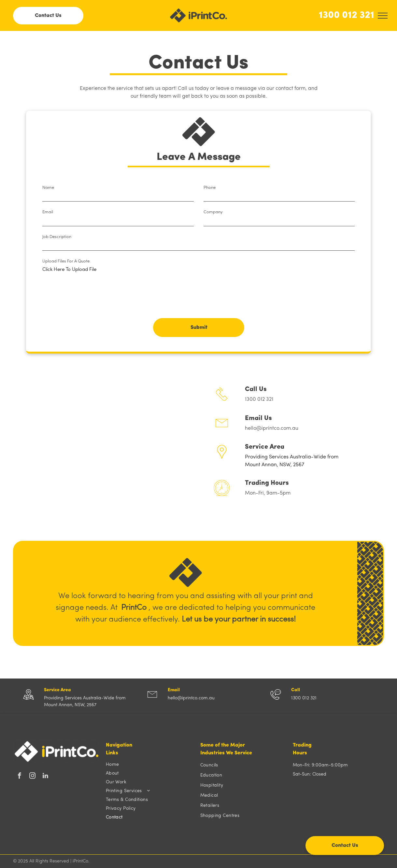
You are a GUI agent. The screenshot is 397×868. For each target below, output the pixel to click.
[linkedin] (45, 777)
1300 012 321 (347, 15)
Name (48, 188)
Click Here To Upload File (69, 270)
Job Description (57, 237)
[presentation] (92, 299)
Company (213, 212)
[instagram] (32, 777)
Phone (210, 188)
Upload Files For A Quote (66, 261)
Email (48, 212)
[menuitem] (150, 765)
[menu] (383, 16)
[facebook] (19, 777)
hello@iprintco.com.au (272, 428)
